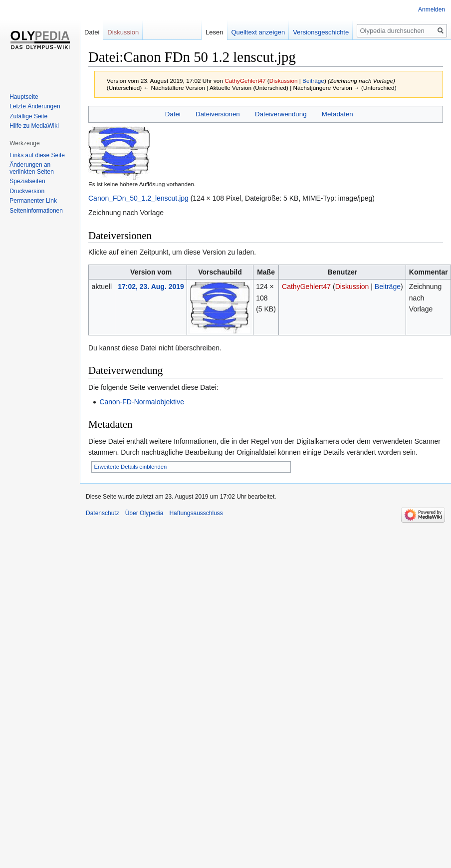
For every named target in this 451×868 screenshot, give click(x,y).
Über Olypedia (144, 513)
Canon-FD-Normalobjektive (142, 402)
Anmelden (432, 9)
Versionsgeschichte (313, 32)
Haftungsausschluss (196, 513)
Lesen (206, 32)
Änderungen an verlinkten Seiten (32, 168)
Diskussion (284, 81)
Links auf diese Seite (37, 155)
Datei (173, 114)
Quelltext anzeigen (250, 32)
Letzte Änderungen (35, 106)
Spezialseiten (27, 181)
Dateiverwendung (281, 114)
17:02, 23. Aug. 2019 (151, 287)
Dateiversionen (218, 114)
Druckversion (27, 191)
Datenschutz (103, 513)
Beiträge (313, 81)
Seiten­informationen (36, 211)
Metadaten (338, 114)
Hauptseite (24, 97)
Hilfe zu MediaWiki (34, 126)
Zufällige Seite (28, 116)
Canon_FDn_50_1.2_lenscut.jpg (138, 198)
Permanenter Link (33, 201)
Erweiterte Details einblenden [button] (131, 467)
